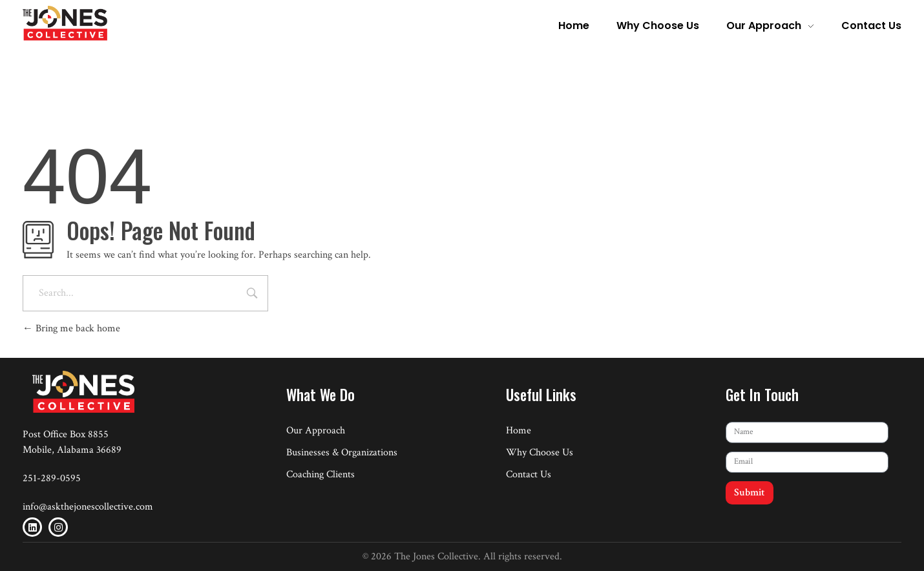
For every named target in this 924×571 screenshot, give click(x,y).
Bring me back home (71, 328)
